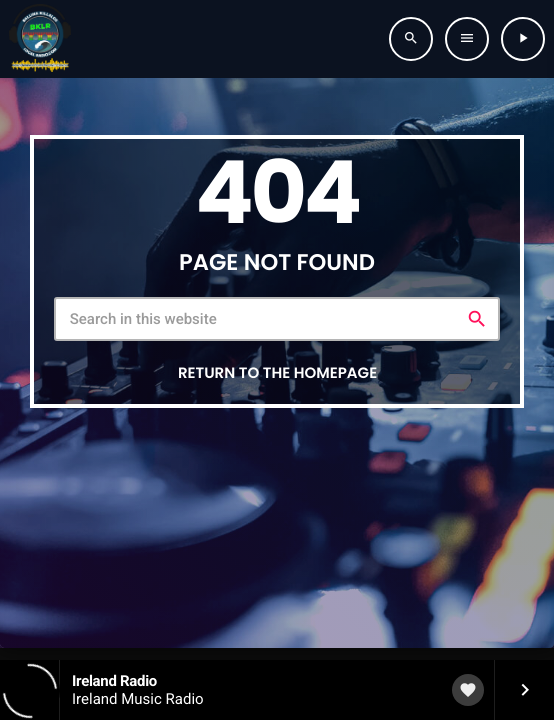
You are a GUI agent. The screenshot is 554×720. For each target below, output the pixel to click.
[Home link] (40, 39)
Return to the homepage (277, 373)
